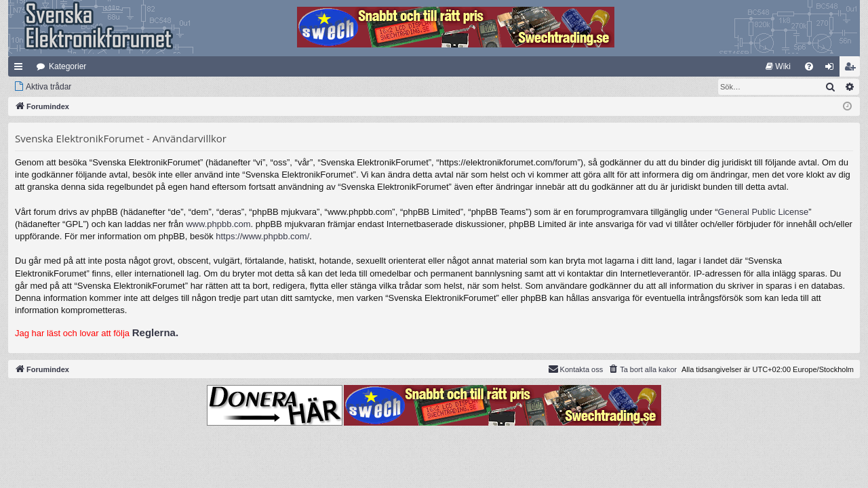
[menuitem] (778, 66)
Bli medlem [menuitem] (853, 69)
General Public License (764, 212)
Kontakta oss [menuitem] (576, 369)
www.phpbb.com (218, 224)
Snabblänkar (21, 69)
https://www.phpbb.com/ (262, 236)
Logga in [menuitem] (832, 69)
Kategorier (67, 66)
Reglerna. (155, 332)
